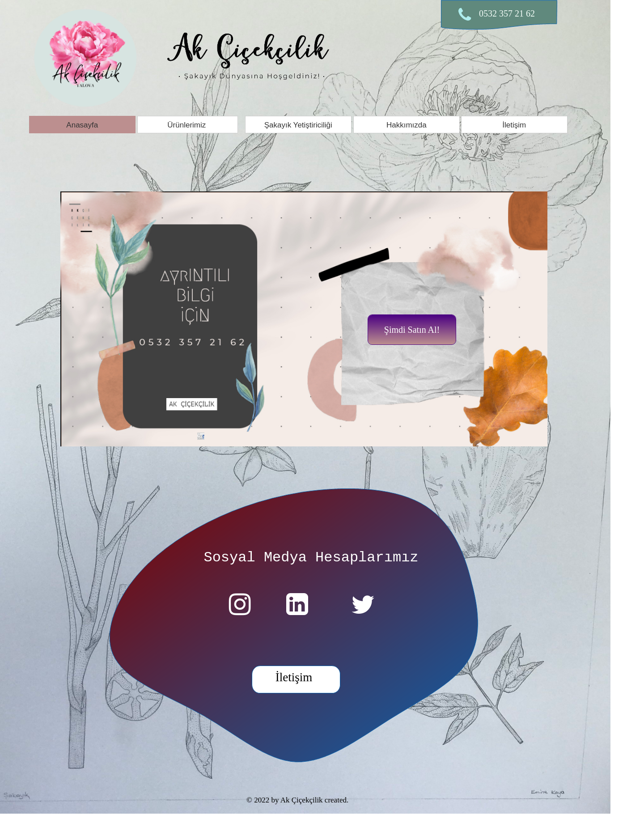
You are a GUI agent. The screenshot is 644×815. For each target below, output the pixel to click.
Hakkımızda (407, 125)
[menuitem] (83, 125)
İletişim (515, 125)
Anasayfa (82, 125)
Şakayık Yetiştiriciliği (298, 125)
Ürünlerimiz (188, 125)
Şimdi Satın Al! (412, 330)
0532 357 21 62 (507, 13)
